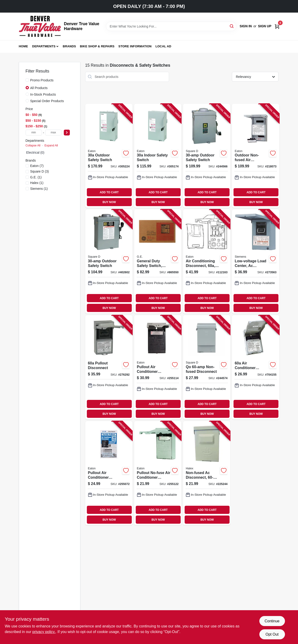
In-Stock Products (43, 94)
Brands (69, 46)
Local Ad (163, 46)
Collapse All (33, 145)
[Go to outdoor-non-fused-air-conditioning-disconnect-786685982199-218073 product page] (256, 156)
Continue (272, 621)
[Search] (232, 26)
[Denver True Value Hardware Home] (40, 26)
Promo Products (42, 80)
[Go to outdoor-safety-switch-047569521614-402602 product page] (109, 261)
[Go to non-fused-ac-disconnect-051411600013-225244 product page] (207, 473)
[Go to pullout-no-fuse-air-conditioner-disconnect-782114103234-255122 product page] (158, 473)
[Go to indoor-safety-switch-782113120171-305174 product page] (158, 156)
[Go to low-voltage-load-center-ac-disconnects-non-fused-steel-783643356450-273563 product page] (256, 261)
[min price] (34, 133)
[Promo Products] (27, 80)
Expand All (51, 145)
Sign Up (265, 26)
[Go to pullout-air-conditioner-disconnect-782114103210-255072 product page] (109, 473)
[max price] (53, 133)
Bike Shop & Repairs (97, 46)
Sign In (246, 26)
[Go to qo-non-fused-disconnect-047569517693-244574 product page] (207, 367)
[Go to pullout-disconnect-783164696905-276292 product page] (109, 367)
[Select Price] (67, 133)
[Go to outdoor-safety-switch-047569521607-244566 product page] (207, 156)
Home (24, 46)
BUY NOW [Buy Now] (109, 202)
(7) (37, 166)
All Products (39, 88)
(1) (36, 177)
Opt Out (272, 634)
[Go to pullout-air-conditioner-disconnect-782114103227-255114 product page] (158, 367)
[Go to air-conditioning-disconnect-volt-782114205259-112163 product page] (207, 261)
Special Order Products (47, 101)
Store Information (135, 46)
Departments (44, 46)
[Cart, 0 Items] (277, 26)
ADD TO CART (109, 192)
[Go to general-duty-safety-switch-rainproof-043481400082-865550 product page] (158, 261)
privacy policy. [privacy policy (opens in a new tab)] (44, 632)
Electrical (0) (35, 152)
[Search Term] (171, 26)
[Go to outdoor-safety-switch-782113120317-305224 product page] (109, 156)
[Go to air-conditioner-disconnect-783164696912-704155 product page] (256, 367)
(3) (40, 171)
